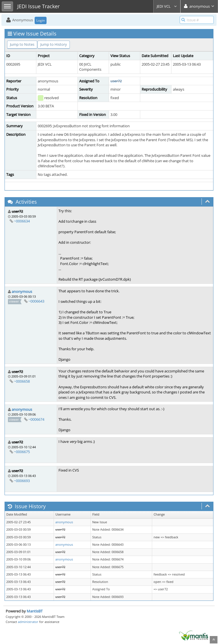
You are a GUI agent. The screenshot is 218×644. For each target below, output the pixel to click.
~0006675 (22, 452)
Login (41, 20)
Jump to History (54, 44)
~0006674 (36, 419)
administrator (28, 622)
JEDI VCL (167, 6)
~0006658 (22, 381)
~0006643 (36, 301)
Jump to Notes (22, 44)
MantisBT (35, 611)
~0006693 (22, 481)
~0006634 (22, 221)
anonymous (22, 291)
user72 (116, 81)
